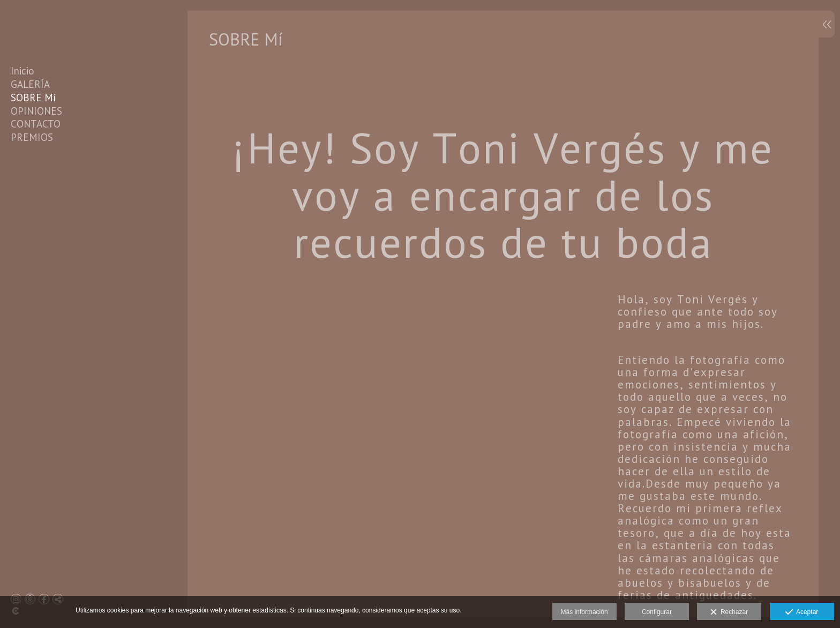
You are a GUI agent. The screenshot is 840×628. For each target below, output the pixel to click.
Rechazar (729, 612)
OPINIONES (36, 111)
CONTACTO (36, 124)
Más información (584, 612)
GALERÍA (30, 84)
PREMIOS (32, 137)
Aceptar (802, 612)
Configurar (657, 612)
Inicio (22, 71)
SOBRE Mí (33, 98)
